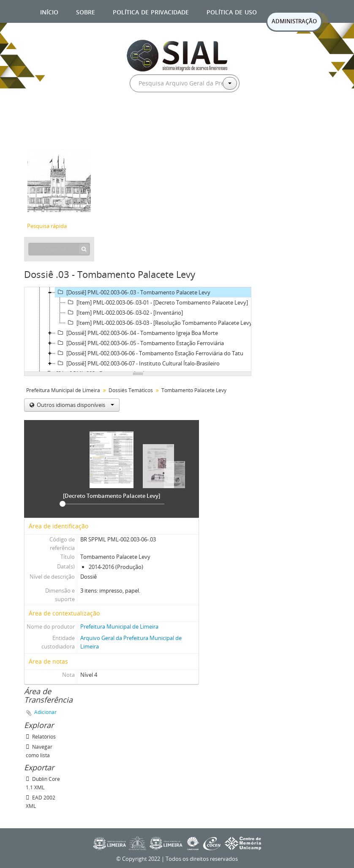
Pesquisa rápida (47, 226)
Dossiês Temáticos (131, 390)
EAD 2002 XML (41, 802)
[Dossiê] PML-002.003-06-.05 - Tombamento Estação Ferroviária (140, 343)
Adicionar (45, 712)
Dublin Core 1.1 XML (43, 783)
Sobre (86, 11)
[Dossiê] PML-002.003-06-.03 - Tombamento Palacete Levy (133, 292)
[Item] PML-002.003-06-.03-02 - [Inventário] (124, 313)
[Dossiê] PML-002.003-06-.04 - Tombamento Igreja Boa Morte (137, 333)
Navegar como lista (39, 751)
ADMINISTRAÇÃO (294, 21)
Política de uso (232, 11)
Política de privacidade (151, 11)
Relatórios (41, 737)
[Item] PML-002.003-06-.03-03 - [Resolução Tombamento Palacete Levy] (160, 323)
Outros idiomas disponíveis (75, 405)
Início (49, 11)
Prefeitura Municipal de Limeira (63, 390)
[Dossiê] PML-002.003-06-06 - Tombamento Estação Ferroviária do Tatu (149, 353)
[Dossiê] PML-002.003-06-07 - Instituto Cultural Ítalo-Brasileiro (138, 363)
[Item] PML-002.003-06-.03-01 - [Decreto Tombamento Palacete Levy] (157, 302)
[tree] (138, 330)
